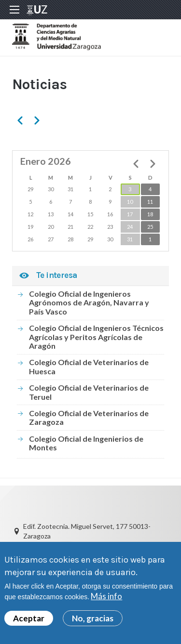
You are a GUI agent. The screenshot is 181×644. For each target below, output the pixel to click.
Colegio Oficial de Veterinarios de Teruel (89, 392)
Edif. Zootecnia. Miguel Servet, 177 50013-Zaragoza (87, 531)
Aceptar (29, 618)
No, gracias (93, 618)
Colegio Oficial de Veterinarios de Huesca (89, 366)
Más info (106, 596)
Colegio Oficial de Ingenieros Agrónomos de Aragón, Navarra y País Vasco (89, 302)
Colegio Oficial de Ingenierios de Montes (86, 443)
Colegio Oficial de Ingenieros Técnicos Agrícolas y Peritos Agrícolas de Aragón (96, 337)
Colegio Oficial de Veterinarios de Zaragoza (89, 417)
